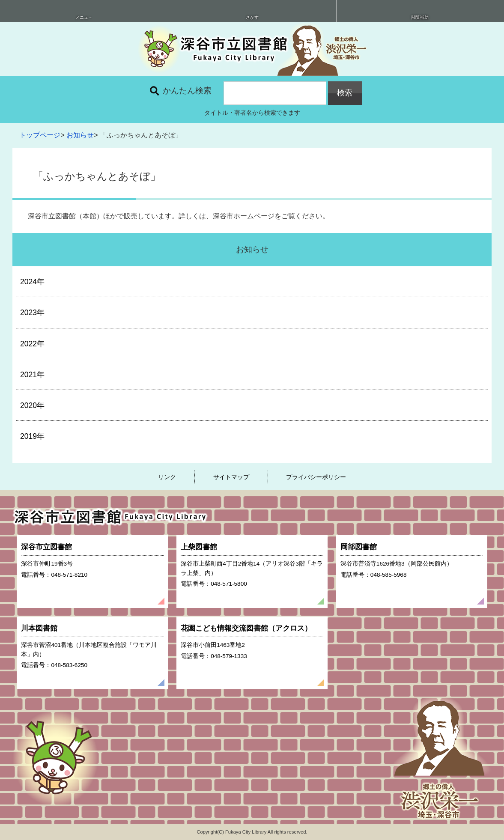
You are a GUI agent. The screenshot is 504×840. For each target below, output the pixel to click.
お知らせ (80, 135)
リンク (167, 477)
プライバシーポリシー (316, 477)
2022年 (32, 344)
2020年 (32, 405)
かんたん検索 (187, 91)
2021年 (32, 375)
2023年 (32, 313)
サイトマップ (231, 477)
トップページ (40, 135)
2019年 (32, 436)
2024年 (32, 282)
